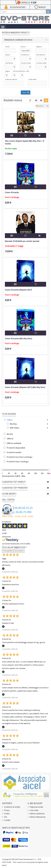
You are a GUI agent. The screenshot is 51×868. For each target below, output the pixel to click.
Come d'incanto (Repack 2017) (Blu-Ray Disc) (25, 387)
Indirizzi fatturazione (38, 817)
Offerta (10, 439)
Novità (10, 434)
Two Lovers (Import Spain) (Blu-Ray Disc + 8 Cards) (24, 142)
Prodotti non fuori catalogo (20, 457)
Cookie (7, 814)
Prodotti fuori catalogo (18, 462)
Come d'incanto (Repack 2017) (18, 290)
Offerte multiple (14, 443)
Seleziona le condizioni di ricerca (18, 40)
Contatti (7, 820)
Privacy (7, 810)
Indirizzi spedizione (37, 814)
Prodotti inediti (14, 452)
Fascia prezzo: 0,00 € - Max (14, 476)
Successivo (19, 551)
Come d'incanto (12, 192)
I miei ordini (34, 810)
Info (6, 817)
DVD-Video (15, 428)
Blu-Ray (13, 424)
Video (10, 420)
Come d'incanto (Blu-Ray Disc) (18, 339)
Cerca (26, 92)
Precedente (8, 551)
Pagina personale (36, 807)
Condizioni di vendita (12, 807)
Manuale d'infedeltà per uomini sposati (22, 241)
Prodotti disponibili (16, 448)
